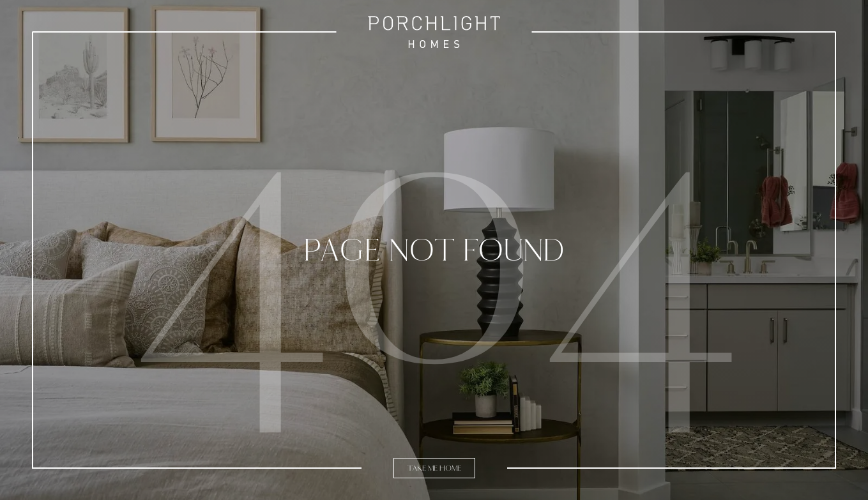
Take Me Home (434, 468)
